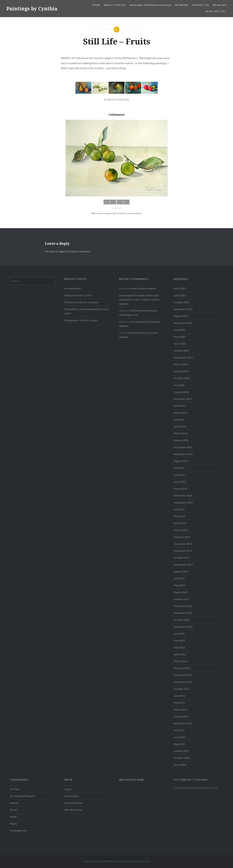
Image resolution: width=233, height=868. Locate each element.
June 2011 (179, 696)
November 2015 (183, 447)
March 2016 (181, 433)
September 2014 (183, 502)
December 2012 (183, 606)
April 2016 (180, 426)
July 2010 (179, 730)
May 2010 (179, 744)
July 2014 (179, 509)
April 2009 (180, 765)
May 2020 (179, 337)
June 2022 (179, 295)
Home (96, 5)
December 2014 (183, 495)
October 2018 (182, 378)
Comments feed (73, 803)
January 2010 (181, 751)
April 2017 (180, 406)
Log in (68, 789)
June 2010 (179, 737)
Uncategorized (18, 830)
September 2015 (183, 454)
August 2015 (181, 461)
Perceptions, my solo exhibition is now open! (86, 311)
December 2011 (183, 675)
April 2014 (180, 523)
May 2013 (179, 585)
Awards (14, 803)
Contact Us (201, 5)
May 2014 (179, 516)
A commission (73, 288)
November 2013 (183, 551)
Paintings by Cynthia (32, 9)
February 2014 (182, 537)
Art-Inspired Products (23, 796)
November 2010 (183, 723)
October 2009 (182, 758)
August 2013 (181, 571)
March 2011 (181, 710)
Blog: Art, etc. (216, 11)
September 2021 (183, 309)
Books (14, 810)
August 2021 (181, 316)
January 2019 (181, 371)
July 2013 (179, 578)
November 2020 (183, 323)
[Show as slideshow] (116, 100)
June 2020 (179, 330)
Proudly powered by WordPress (99, 861)
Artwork (182, 5)
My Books (220, 5)
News (13, 817)
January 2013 (181, 599)
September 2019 (183, 357)
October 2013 (182, 558)
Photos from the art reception (81, 302)
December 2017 (183, 399)
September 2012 (183, 627)
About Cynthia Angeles (143, 288)
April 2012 (180, 654)
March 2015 (181, 489)
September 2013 (183, 565)
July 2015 (179, 468)
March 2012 (181, 661)
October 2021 (182, 302)
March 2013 (181, 592)
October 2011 (182, 689)
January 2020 (181, 350)
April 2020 (180, 344)
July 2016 (179, 420)
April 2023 (180, 288)
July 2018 (179, 385)
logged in (64, 251)
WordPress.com (141, 861)
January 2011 (181, 716)
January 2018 (181, 392)
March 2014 (181, 530)
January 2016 (181, 440)
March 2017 (181, 413)
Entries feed (71, 796)
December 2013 (183, 544)
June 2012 (179, 640)
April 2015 (180, 482)
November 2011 (183, 682)
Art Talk (15, 789)
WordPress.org (73, 810)
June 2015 (179, 475)
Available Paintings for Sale (150, 5)
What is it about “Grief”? (78, 295)
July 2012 (179, 634)
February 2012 (182, 668)
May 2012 (179, 647)
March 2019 (181, 364)
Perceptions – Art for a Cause (81, 320)
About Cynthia (115, 5)
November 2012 (183, 613)
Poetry (14, 824)
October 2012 (182, 620)
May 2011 (179, 702)
